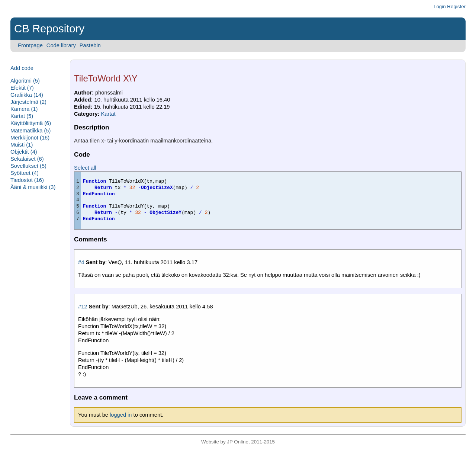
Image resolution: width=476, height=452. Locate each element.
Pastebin (90, 45)
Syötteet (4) (25, 173)
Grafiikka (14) (27, 95)
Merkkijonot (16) (30, 138)
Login (440, 7)
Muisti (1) (22, 145)
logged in (121, 415)
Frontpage (30, 45)
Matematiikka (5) (30, 131)
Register (456, 7)
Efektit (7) (22, 88)
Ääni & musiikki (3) (33, 187)
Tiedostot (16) (27, 180)
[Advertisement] (33, 308)
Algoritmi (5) (25, 81)
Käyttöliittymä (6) (31, 123)
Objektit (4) (24, 152)
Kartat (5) (22, 116)
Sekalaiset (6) (27, 159)
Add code (22, 68)
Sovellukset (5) (28, 166)
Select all (85, 168)
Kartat (108, 114)
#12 (83, 307)
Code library (61, 45)
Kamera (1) (24, 109)
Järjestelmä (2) (28, 102)
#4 (81, 262)
